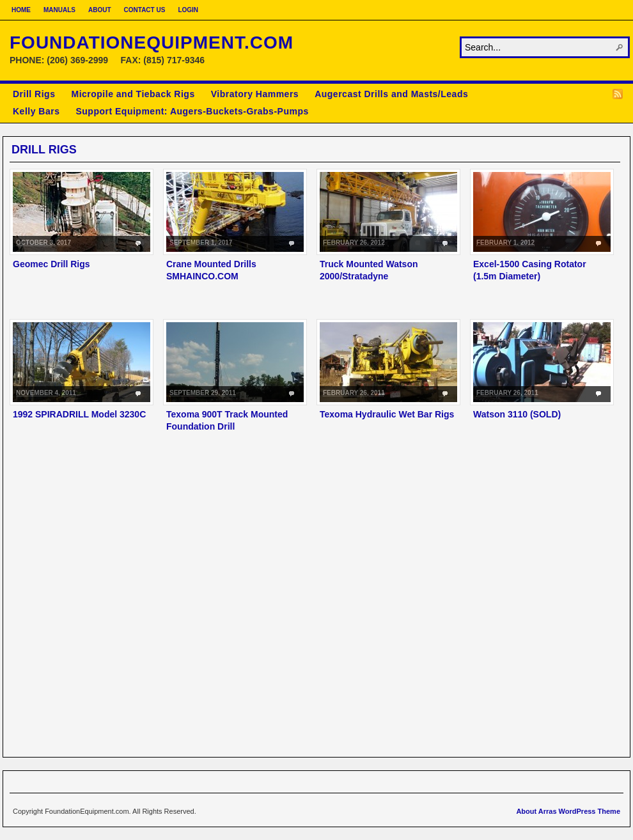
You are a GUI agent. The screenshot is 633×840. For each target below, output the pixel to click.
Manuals (59, 10)
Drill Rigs (34, 94)
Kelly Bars (36, 111)
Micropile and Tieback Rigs (133, 94)
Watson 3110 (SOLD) (517, 414)
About (100, 10)
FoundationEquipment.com (152, 43)
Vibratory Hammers (255, 94)
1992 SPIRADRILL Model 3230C (79, 414)
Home (21, 10)
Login (188, 10)
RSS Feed (618, 94)
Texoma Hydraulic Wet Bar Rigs (387, 414)
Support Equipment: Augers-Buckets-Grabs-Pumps (192, 111)
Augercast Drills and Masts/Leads (391, 94)
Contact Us (145, 10)
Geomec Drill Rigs (51, 264)
